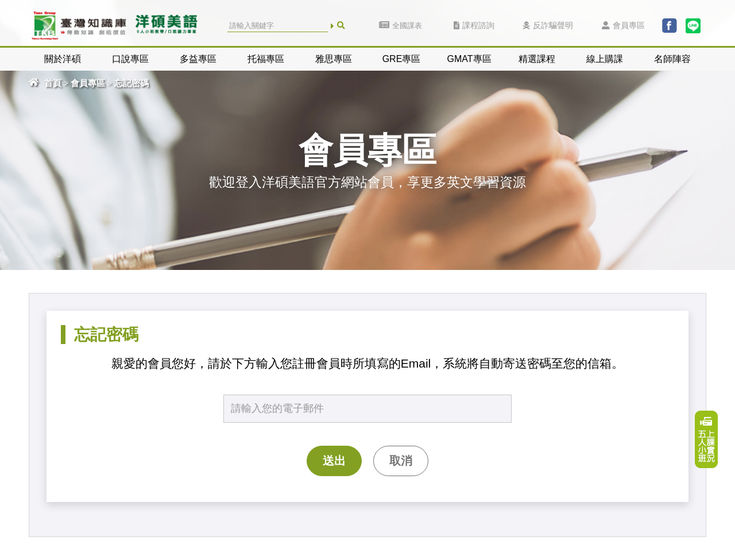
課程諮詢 (474, 26)
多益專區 (198, 59)
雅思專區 (334, 59)
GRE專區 (402, 59)
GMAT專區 (469, 59)
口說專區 (130, 59)
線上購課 (605, 59)
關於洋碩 (63, 59)
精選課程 (537, 59)
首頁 (53, 83)
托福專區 (266, 59)
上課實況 (706, 439)
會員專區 (623, 26)
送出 (334, 461)
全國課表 (401, 26)
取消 (401, 461)
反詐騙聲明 (548, 26)
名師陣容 (672, 59)
